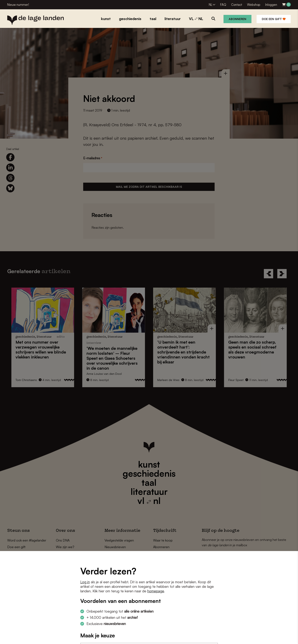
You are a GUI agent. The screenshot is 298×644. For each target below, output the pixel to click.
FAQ (223, 5)
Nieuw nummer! (18, 5)
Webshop (254, 5)
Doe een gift (274, 19)
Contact (237, 5)
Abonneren (237, 19)
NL (211, 5)
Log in (85, 582)
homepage (156, 591)
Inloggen (271, 5)
